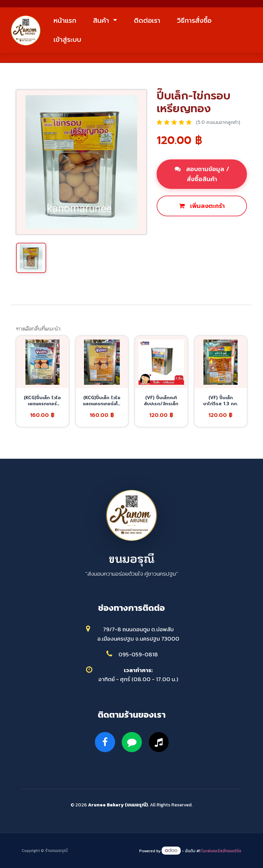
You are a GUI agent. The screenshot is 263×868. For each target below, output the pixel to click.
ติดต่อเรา (147, 20)
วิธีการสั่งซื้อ (194, 20)
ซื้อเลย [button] (173, 229)
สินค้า (102, 20)
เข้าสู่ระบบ (67, 40)
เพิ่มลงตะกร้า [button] (202, 206)
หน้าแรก (65, 20)
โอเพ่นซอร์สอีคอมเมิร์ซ (221, 851)
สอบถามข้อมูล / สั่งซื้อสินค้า (202, 174)
